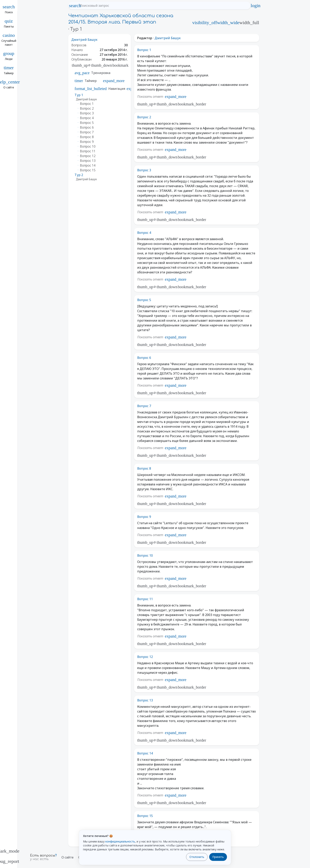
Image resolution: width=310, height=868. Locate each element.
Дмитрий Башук (84, 40)
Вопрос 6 (144, 358)
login (256, 6)
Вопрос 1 (144, 50)
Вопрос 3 (144, 170)
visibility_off (205, 23)
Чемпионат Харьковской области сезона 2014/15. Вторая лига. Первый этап (121, 19)
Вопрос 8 (144, 468)
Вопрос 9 (144, 517)
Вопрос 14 (145, 753)
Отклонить (197, 857)
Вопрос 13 (145, 700)
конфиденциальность (120, 841)
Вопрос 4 (144, 233)
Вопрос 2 (144, 117)
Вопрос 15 (145, 816)
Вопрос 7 (144, 406)
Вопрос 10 (145, 555)
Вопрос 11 (145, 599)
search (75, 6)
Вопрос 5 (144, 300)
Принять (218, 857)
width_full (249, 23)
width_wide (228, 23)
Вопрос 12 (145, 657)
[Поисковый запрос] (163, 6)
